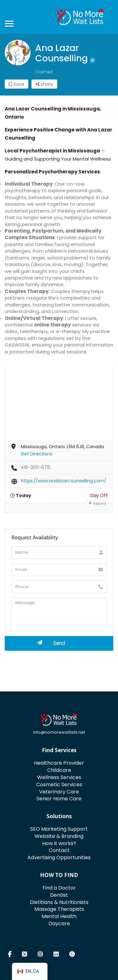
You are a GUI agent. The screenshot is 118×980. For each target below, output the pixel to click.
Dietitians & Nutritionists (59, 902)
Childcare (59, 770)
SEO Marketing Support (59, 829)
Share (44, 84)
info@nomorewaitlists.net (59, 732)
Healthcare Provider (59, 763)
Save (17, 84)
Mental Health (59, 916)
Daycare (59, 924)
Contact (59, 850)
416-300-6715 (36, 467)
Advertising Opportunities (59, 857)
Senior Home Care (59, 799)
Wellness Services (59, 777)
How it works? (59, 843)
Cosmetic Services (59, 785)
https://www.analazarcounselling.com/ (64, 481)
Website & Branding (59, 836)
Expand (98, 503)
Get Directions (37, 454)
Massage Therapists (59, 909)
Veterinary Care (59, 792)
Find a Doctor (59, 888)
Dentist (59, 895)
